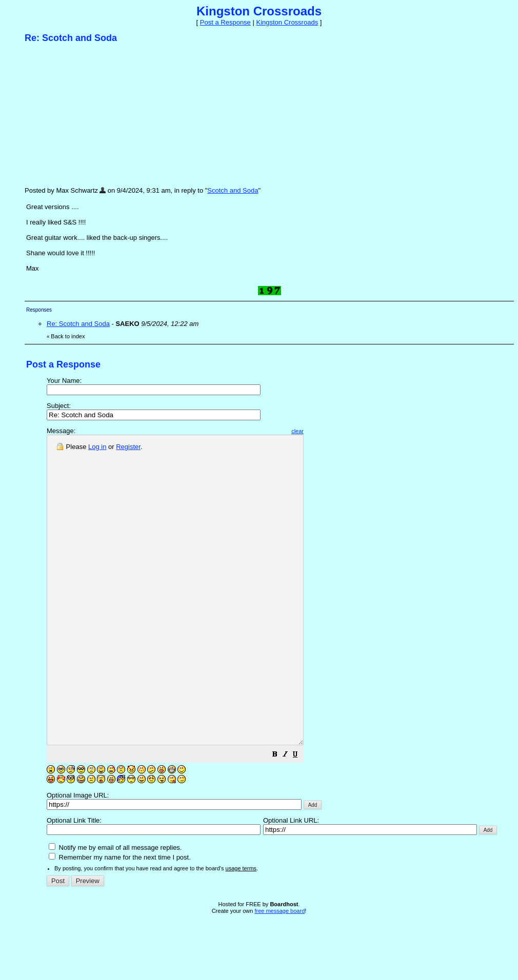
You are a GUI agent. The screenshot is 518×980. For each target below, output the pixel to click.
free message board (280, 972)
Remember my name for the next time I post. (120, 919)
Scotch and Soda (233, 190)
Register (128, 447)
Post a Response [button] (225, 22)
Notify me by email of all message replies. (115, 909)
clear (328, 431)
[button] (306, 817)
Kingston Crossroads (287, 22)
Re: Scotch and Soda (78, 324)
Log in (97, 447)
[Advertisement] (102, 114)
